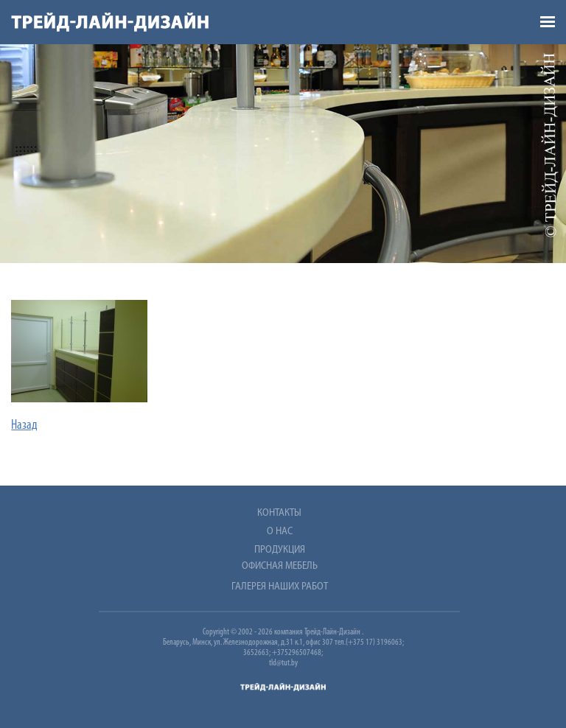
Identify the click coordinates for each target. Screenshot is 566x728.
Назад (24, 426)
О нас (280, 532)
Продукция (280, 550)
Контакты (279, 513)
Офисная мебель (280, 566)
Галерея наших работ (280, 587)
